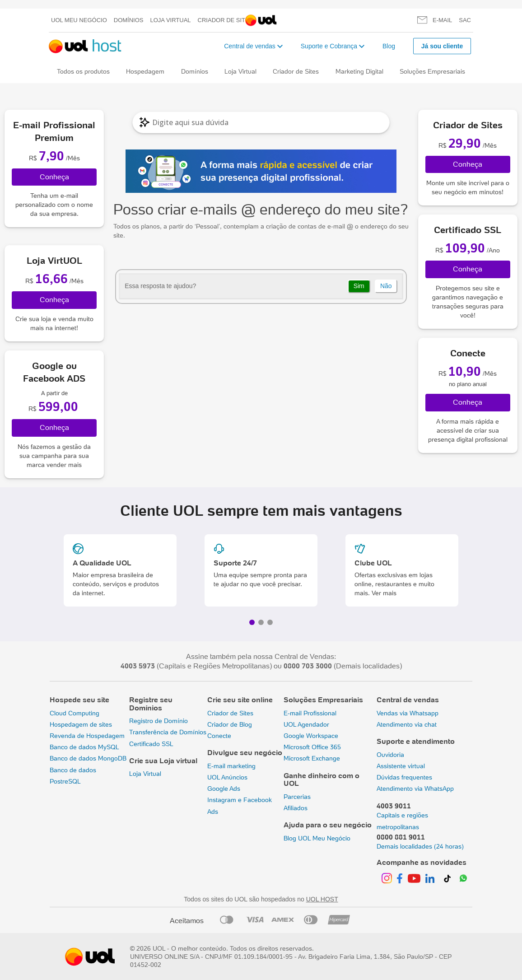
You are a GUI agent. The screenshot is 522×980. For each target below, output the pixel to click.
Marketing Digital (359, 71)
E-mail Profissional (310, 713)
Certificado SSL (151, 744)
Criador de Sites (226, 20)
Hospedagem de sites (81, 724)
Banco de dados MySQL (84, 747)
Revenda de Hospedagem (87, 736)
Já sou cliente (442, 46)
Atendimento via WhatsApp (415, 789)
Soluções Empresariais (432, 71)
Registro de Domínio (158, 721)
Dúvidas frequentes (404, 777)
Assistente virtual (401, 766)
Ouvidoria (390, 755)
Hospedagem (145, 71)
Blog (389, 46)
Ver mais (384, 593)
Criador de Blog (230, 724)
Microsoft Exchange (312, 758)
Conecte (219, 736)
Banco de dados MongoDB (88, 758)
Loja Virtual (171, 20)
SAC (465, 20)
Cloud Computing (75, 713)
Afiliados (296, 808)
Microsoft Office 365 (312, 747)
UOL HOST (322, 899)
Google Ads (224, 789)
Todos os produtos (83, 71)
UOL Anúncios (227, 777)
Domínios (129, 20)
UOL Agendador (306, 724)
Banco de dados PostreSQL (73, 776)
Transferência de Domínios (168, 732)
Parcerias (297, 797)
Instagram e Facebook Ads (240, 805)
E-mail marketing (231, 766)
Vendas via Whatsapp (408, 713)
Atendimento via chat (407, 724)
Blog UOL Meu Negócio (317, 838)
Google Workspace (311, 736)
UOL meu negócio (79, 20)
